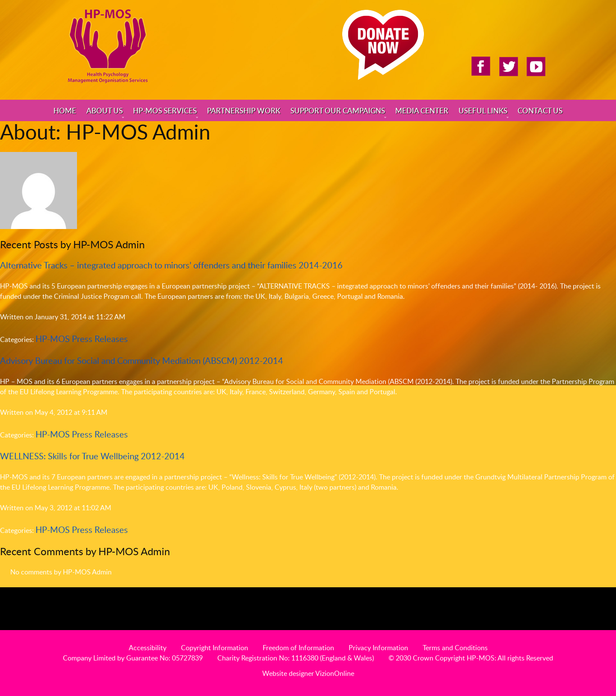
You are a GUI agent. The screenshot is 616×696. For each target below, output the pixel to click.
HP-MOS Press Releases (82, 339)
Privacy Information (378, 648)
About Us (105, 110)
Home (65, 110)
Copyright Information (215, 648)
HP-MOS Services (165, 110)
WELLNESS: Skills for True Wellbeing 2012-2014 (92, 456)
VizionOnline (335, 673)
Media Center (422, 110)
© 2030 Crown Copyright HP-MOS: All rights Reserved (471, 658)
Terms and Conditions (455, 648)
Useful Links (483, 110)
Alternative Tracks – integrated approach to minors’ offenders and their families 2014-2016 (171, 265)
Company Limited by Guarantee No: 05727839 (133, 658)
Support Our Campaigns (338, 110)
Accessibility (148, 648)
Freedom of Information (298, 648)
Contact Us (540, 110)
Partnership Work (244, 110)
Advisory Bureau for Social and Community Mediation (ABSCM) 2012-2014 (142, 360)
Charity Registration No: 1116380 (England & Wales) (296, 658)
